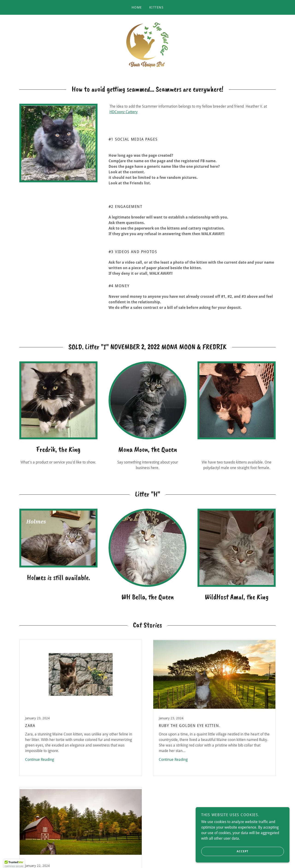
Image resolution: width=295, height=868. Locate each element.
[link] (147, 46)
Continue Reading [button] (40, 763)
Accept (226, 851)
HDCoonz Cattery (124, 116)
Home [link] (137, 7)
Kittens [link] (156, 7)
